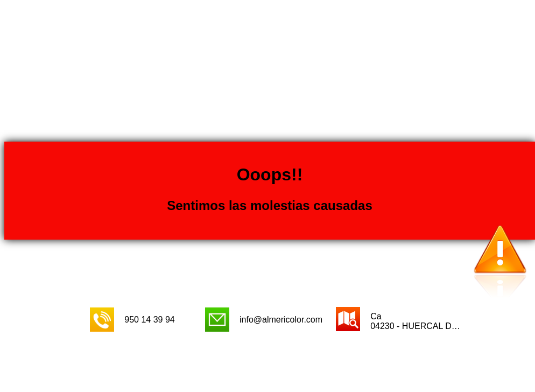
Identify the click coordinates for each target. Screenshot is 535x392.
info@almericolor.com (281, 320)
